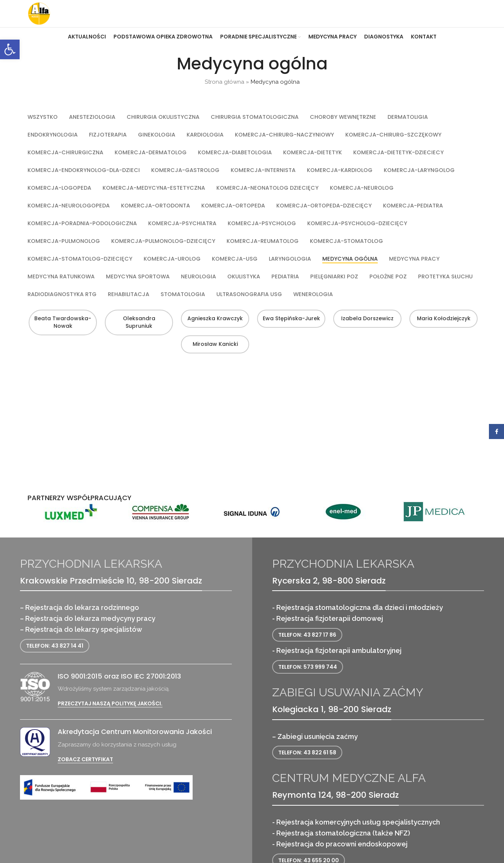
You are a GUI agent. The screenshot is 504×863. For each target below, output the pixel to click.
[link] (10, 49)
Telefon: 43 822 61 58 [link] (307, 768)
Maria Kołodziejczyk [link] (443, 351)
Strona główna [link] (224, 97)
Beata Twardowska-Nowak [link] (62, 355)
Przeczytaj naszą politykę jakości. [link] (110, 719)
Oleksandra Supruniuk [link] (138, 355)
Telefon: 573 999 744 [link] (308, 682)
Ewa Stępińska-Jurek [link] (290, 351)
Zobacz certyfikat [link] (85, 774)
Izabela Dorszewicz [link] (366, 351)
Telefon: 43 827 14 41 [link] (55, 660)
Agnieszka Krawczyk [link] (214, 351)
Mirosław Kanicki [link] (214, 376)
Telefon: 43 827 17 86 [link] (307, 650)
